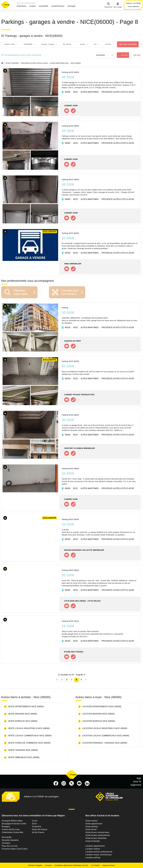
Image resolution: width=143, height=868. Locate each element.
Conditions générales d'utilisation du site (71, 865)
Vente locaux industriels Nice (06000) (29, 728)
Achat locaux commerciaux (97, 832)
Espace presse (109, 865)
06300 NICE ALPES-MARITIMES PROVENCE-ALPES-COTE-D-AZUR (99, 92)
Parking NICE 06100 (70, 621)
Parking (65, 308)
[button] (21, 6)
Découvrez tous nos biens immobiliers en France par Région (33, 816)
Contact (48, 865)
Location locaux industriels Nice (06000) (105, 728)
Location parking (93, 858)
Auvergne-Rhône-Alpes (12, 821)
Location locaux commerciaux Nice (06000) (106, 736)
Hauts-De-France (40, 829)
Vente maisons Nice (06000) (22, 714)
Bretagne (6, 827)
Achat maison (92, 821)
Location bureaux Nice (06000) (99, 721)
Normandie (7, 837)
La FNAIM (95, 865)
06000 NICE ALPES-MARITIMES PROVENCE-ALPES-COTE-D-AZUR (99, 143)
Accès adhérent (133, 6)
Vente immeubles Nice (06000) (24, 757)
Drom (34, 824)
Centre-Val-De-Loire (11, 829)
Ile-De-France (38, 832)
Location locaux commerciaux (99, 855)
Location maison (93, 849)
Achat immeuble (93, 841)
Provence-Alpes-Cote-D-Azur (15, 849)
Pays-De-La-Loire (10, 846)
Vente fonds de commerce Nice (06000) (29, 743)
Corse (35, 821)
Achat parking (92, 827)
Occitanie (6, 843)
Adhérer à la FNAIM (133, 3)
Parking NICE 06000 (70, 126)
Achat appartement (94, 824)
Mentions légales (35, 865)
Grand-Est (37, 827)
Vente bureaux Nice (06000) (23, 721)
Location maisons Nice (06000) (98, 714)
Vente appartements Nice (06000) (26, 707)
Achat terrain (91, 829)
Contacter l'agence (67, 111)
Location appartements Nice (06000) (102, 707)
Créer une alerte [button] (129, 44)
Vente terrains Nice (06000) (23, 750)
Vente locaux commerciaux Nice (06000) (30, 736)
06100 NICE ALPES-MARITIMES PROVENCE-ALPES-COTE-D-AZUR (99, 327)
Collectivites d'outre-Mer (13, 832)
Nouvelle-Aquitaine (10, 840)
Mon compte (118, 7)
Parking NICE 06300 (70, 72)
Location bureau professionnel (99, 852)
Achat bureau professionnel (98, 835)
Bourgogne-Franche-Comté (14, 824)
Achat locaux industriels (96, 838)
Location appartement (95, 846)
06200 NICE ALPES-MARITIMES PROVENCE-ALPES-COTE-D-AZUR (99, 379)
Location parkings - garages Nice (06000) (105, 743)
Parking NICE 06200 (70, 361)
